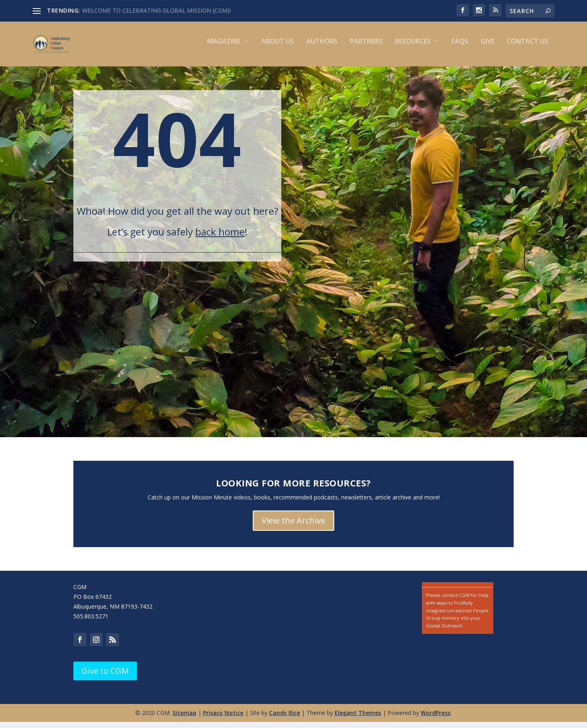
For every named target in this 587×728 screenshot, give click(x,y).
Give (488, 48)
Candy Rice (285, 719)
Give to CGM (105, 677)
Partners (366, 48)
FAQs (460, 48)
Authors (322, 48)
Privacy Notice (223, 719)
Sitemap (184, 719)
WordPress (436, 719)
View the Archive (293, 527)
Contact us (527, 48)
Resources (413, 48)
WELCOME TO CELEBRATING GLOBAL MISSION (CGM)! (157, 10)
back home (220, 238)
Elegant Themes (358, 719)
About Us (278, 48)
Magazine (224, 48)
